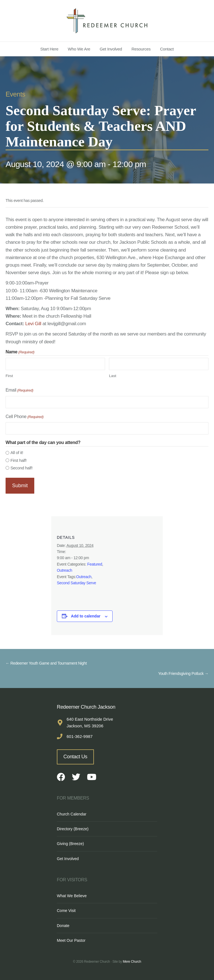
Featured (95, 563)
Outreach (65, 569)
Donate (63, 925)
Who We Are (79, 49)
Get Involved (111, 49)
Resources (141, 49)
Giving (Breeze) (70, 843)
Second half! (21, 468)
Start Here (49, 49)
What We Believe (72, 895)
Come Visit (66, 910)
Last (113, 376)
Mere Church (132, 960)
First (9, 376)
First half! (18, 460)
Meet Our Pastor (71, 940)
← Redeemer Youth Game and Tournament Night (46, 662)
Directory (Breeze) (73, 828)
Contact (167, 49)
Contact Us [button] (76, 756)
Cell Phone (25, 417)
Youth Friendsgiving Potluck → (183, 673)
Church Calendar (72, 813)
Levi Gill (33, 324)
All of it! (17, 452)
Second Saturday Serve (76, 582)
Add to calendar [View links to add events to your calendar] (86, 615)
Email (20, 391)
